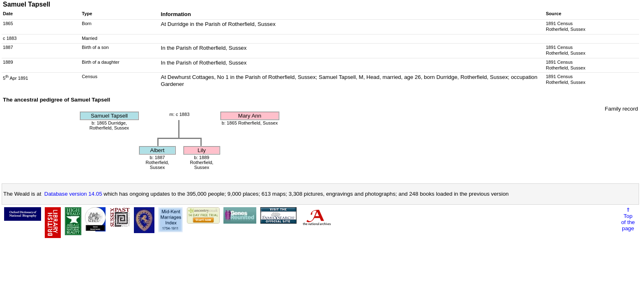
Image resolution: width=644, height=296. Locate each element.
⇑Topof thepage (628, 219)
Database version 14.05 (73, 194)
